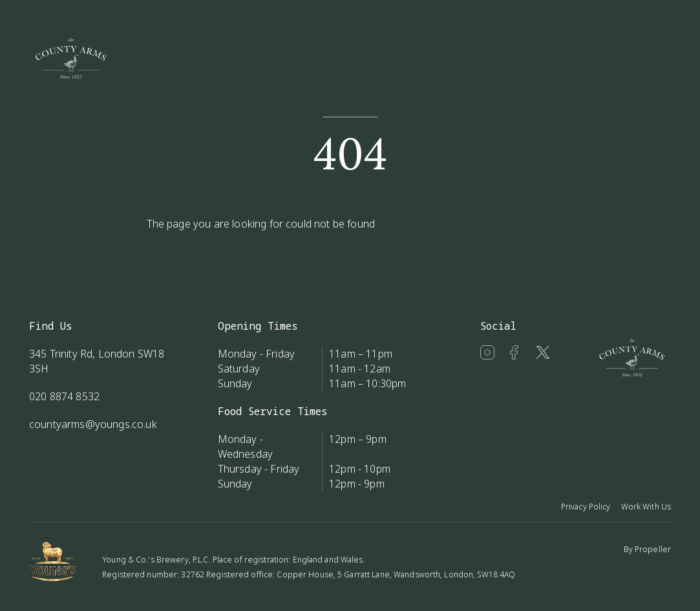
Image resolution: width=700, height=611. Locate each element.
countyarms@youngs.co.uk (93, 424)
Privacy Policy (586, 507)
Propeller (653, 549)
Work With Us (646, 507)
